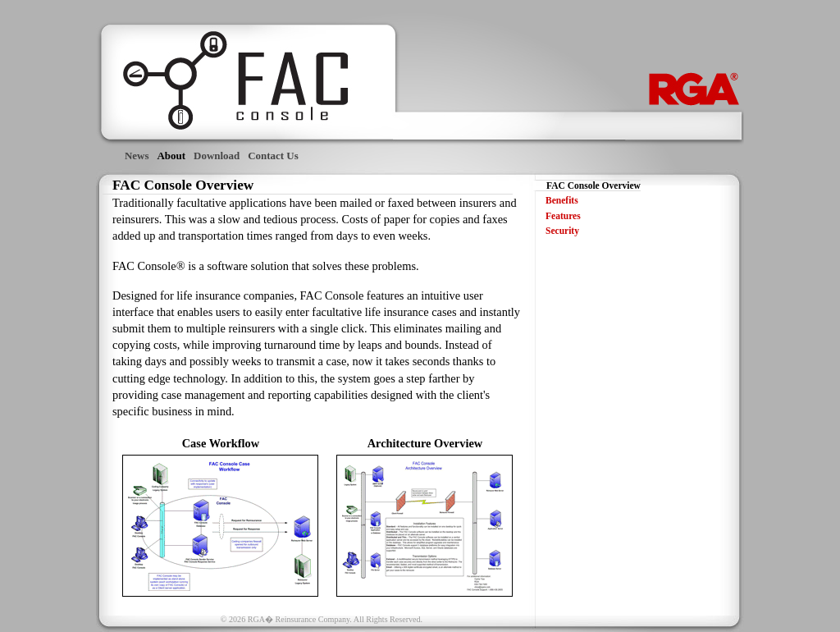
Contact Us (273, 156)
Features (563, 216)
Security (562, 231)
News (137, 156)
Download (217, 156)
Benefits (562, 200)
